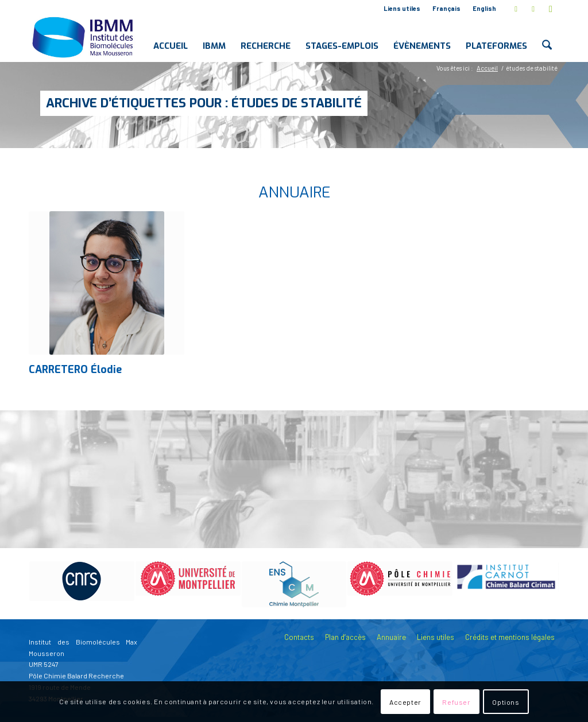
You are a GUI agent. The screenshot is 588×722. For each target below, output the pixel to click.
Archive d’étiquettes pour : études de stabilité (204, 103)
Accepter (405, 702)
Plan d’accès (345, 637)
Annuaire (391, 637)
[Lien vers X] (516, 9)
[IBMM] (84, 37)
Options (506, 702)
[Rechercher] (547, 37)
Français (446, 8)
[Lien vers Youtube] (551, 9)
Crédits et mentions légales (510, 637)
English (484, 8)
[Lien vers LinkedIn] (533, 9)
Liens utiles (402, 8)
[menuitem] (402, 9)
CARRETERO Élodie (75, 370)
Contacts (299, 637)
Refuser (456, 702)
